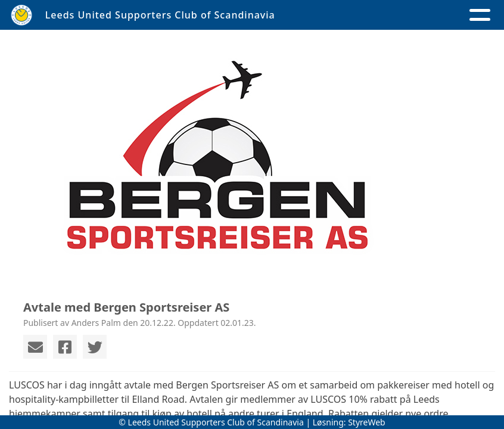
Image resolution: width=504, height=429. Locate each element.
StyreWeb (367, 422)
